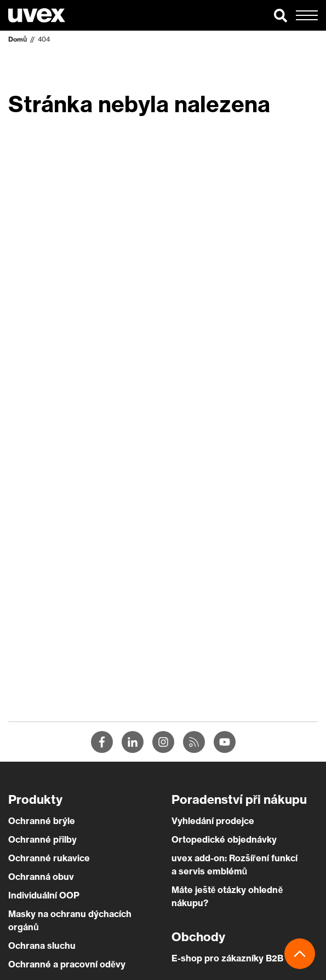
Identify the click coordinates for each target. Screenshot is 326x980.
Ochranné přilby (42, 839)
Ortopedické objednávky (224, 839)
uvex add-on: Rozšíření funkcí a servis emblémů (235, 865)
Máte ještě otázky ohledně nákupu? (227, 896)
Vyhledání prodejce (213, 821)
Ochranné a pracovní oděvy (67, 964)
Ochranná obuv (41, 877)
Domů (18, 39)
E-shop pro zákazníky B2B (227, 958)
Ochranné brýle (42, 821)
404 (44, 39)
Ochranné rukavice (49, 858)
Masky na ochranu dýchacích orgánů (70, 920)
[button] (281, 15)
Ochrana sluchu (42, 946)
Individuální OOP (44, 895)
